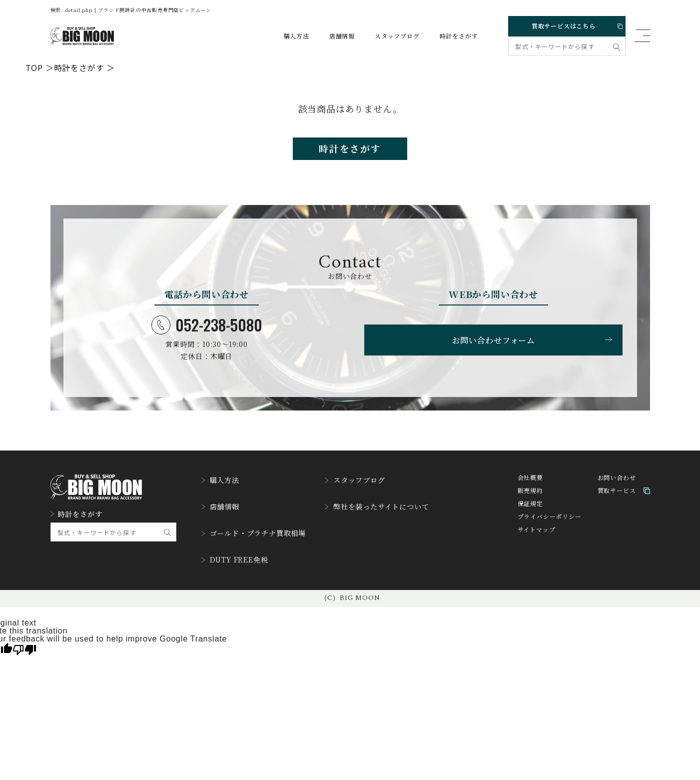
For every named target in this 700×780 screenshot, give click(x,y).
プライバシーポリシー (550, 524)
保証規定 (530, 511)
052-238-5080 (207, 330)
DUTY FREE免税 (239, 555)
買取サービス (624, 498)
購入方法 (288, 36)
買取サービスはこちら (566, 24)
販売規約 (530, 498)
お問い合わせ (617, 485)
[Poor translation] (24, 642)
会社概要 (530, 485)
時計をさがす (450, 36)
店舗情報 (334, 36)
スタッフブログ (389, 36)
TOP (34, 67)
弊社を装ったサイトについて (396, 509)
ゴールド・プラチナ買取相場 (260, 532)
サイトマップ (537, 537)
